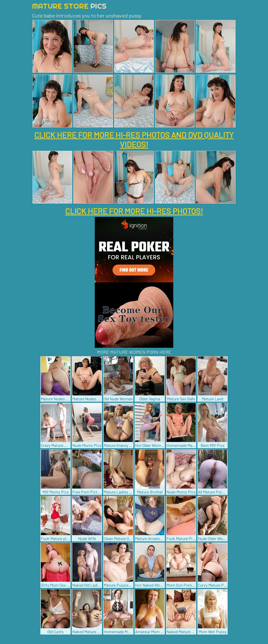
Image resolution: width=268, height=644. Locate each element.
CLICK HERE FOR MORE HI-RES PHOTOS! (134, 211)
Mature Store (69, 6)
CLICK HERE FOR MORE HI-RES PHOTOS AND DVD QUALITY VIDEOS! (134, 139)
